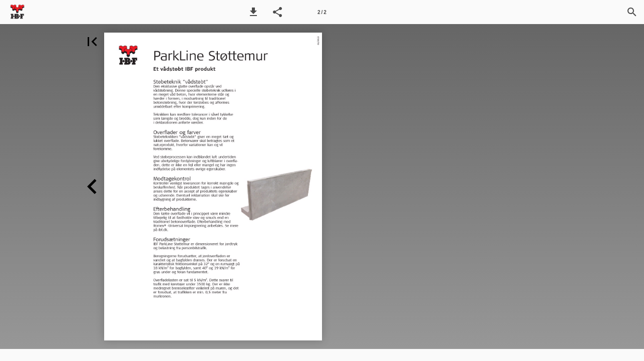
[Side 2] (322, 12)
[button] (253, 12)
